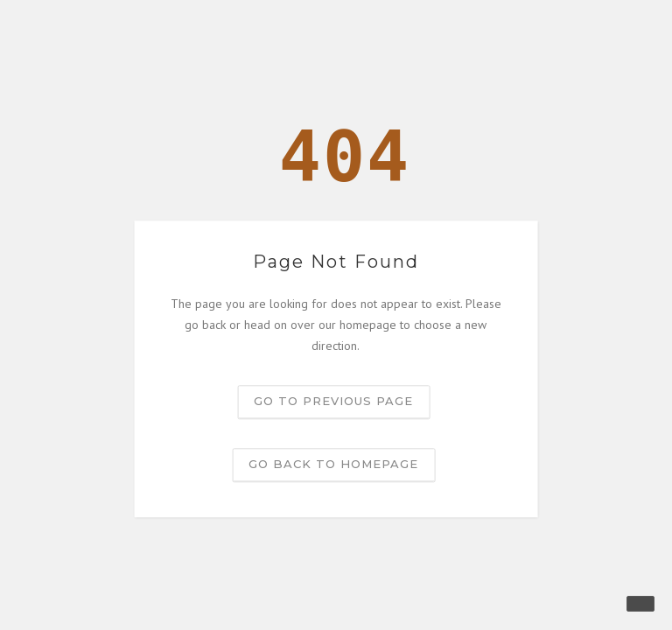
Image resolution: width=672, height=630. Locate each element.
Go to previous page (333, 402)
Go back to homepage (333, 465)
